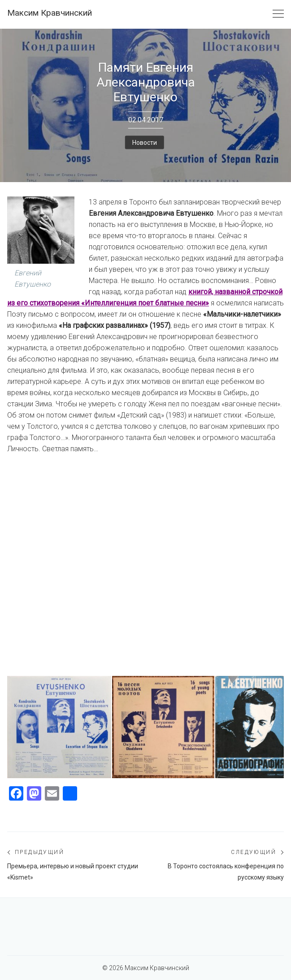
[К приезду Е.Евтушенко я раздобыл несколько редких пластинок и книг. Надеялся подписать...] (59, 727)
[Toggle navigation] (278, 14)
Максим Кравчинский (50, 13)
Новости (145, 142)
